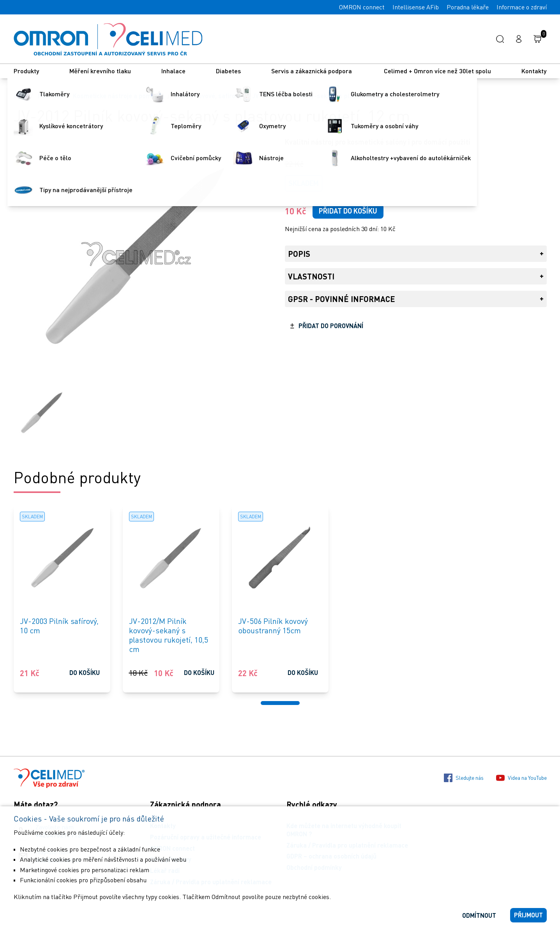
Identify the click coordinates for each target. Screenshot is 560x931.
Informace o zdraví (522, 7)
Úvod (21, 96)
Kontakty (534, 71)
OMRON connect (362, 7)
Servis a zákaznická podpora (312, 71)
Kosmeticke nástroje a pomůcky (119, 96)
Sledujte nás (464, 778)
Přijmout (528, 915)
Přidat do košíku (348, 211)
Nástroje (50, 96)
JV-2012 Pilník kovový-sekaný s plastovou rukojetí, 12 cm (334, 96)
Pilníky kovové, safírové (208, 96)
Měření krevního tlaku (100, 71)
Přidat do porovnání (331, 326)
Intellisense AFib (416, 7)
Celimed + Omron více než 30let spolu (437, 71)
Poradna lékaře (468, 7)
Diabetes (228, 71)
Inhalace (173, 71)
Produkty (26, 71)
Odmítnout (479, 915)
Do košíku (85, 672)
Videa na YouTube (521, 778)
